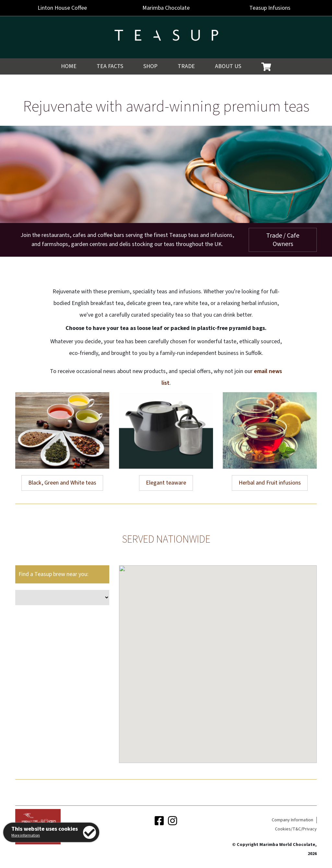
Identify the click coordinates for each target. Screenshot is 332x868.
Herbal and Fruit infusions (270, 483)
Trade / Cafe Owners (283, 240)
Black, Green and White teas (62, 483)
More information (26, 835)
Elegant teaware (166, 483)
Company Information (292, 820)
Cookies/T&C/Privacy (296, 829)
